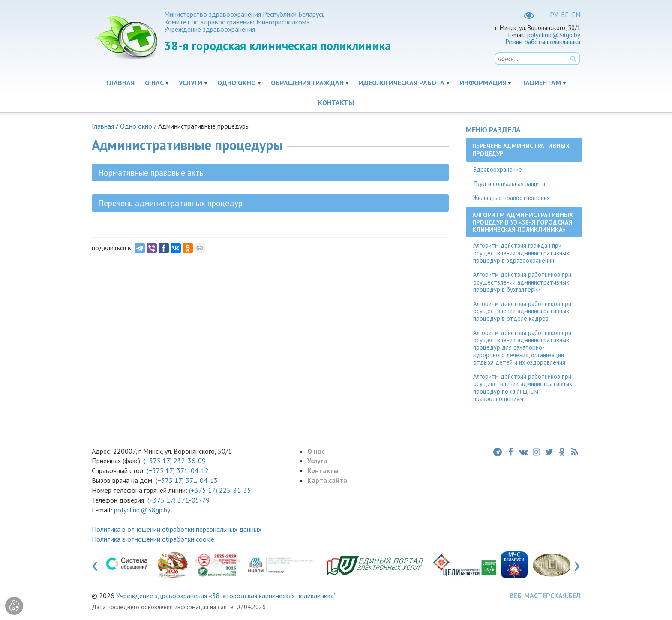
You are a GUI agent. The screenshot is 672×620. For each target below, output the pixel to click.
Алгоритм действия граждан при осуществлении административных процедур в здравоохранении (521, 253)
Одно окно (237, 83)
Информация (483, 83)
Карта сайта (327, 480)
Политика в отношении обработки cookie (153, 539)
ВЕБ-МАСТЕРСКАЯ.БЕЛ (545, 596)
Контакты (336, 102)
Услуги (190, 83)
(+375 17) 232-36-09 (174, 461)
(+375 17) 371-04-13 (187, 480)
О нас (154, 83)
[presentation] (95, 564)
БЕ (565, 15)
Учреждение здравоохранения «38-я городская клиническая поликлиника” (226, 596)
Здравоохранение (498, 169)
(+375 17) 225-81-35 (220, 490)
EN (576, 15)
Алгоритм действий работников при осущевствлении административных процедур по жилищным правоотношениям (523, 388)
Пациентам (541, 83)
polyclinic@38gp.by (554, 35)
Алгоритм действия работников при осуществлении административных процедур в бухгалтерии (522, 282)
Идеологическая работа (402, 83)
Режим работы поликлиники (543, 42)
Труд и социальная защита (509, 184)
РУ (554, 15)
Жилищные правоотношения (511, 198)
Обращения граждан (307, 83)
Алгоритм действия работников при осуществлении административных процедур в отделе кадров (522, 311)
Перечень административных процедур (521, 150)
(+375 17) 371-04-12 (178, 470)
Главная (121, 83)
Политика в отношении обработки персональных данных (177, 529)
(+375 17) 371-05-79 (178, 500)
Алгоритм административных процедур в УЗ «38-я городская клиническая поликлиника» (523, 222)
